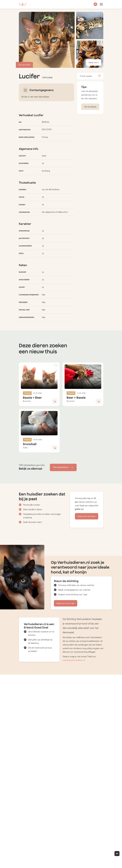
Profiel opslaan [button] (90, 76)
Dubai (25, 448)
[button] (95, 4)
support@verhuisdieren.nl (74, 660)
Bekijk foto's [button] (94, 63)
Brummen (27, 401)
